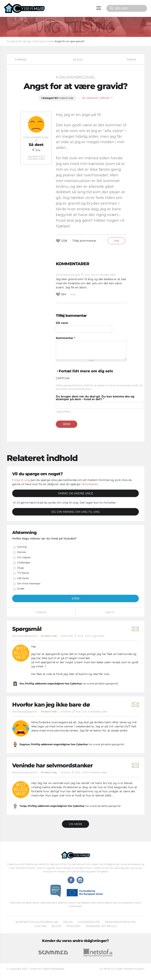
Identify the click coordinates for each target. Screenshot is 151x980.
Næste (132, 60)
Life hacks (23, 578)
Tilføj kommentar (84, 241)
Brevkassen (90, 484)
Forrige (21, 60)
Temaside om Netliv (101, 926)
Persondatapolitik (120, 922)
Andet (21, 589)
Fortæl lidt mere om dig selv (86, 371)
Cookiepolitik (89, 922)
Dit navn (62, 323)
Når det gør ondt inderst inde (35, 41)
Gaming (22, 547)
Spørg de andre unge (76, 493)
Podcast (74, 926)
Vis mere (75, 824)
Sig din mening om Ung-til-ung (76, 512)
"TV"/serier (23, 573)
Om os (68, 922)
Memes (22, 552)
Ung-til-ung (22, 480)
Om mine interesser (29, 583)
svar (73, 294)
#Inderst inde (49, 636)
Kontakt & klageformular (37, 922)
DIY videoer (24, 557)
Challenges (24, 562)
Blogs (57, 926)
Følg (116, 241)
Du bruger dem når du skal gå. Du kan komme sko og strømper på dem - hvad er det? (95, 398)
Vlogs (20, 568)
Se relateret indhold (97, 98)
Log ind (41, 926)
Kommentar (66, 338)
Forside (11, 41)
